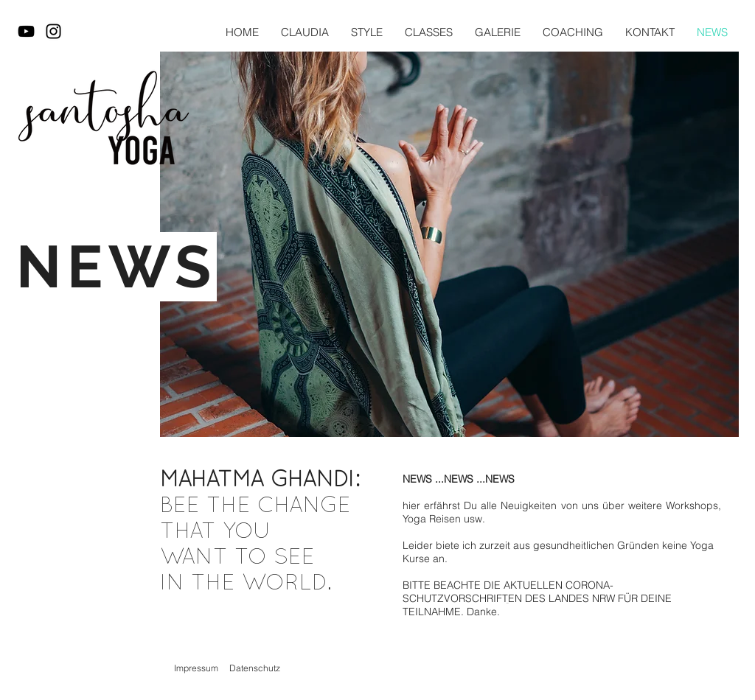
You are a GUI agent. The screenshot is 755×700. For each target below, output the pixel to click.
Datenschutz (255, 668)
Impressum (196, 668)
